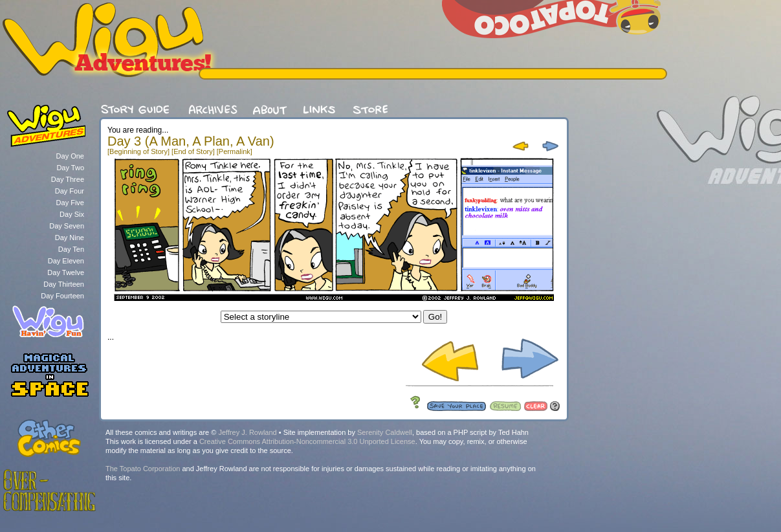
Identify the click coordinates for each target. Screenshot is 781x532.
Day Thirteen (64, 284)
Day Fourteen (62, 296)
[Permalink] (235, 151)
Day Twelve (66, 272)
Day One (70, 156)
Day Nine (70, 238)
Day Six (72, 214)
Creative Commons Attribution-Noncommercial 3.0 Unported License (307, 441)
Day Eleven (66, 261)
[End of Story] (193, 151)
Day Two (70, 168)
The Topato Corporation (143, 469)
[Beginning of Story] (138, 151)
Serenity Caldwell (385, 432)
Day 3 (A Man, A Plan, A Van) (191, 141)
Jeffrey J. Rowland (247, 432)
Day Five (70, 203)
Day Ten (71, 249)
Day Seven (67, 226)
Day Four (70, 191)
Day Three (68, 179)
